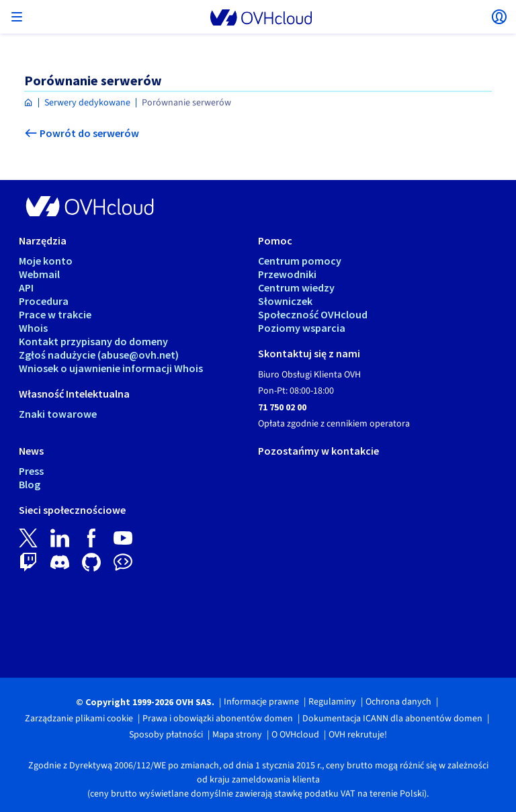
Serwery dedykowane (87, 103)
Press (31, 471)
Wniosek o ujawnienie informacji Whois (111, 368)
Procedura (44, 301)
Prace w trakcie (55, 314)
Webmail (39, 274)
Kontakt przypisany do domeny (93, 341)
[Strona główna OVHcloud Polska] (29, 103)
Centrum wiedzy (296, 287)
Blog (30, 484)
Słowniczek (285, 301)
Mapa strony (237, 735)
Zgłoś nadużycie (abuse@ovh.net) (99, 355)
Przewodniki (287, 274)
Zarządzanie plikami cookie (79, 719)
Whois (33, 328)
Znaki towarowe (58, 414)
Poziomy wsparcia (302, 328)
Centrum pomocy (300, 261)
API (26, 287)
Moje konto (46, 261)
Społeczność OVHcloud (313, 314)
